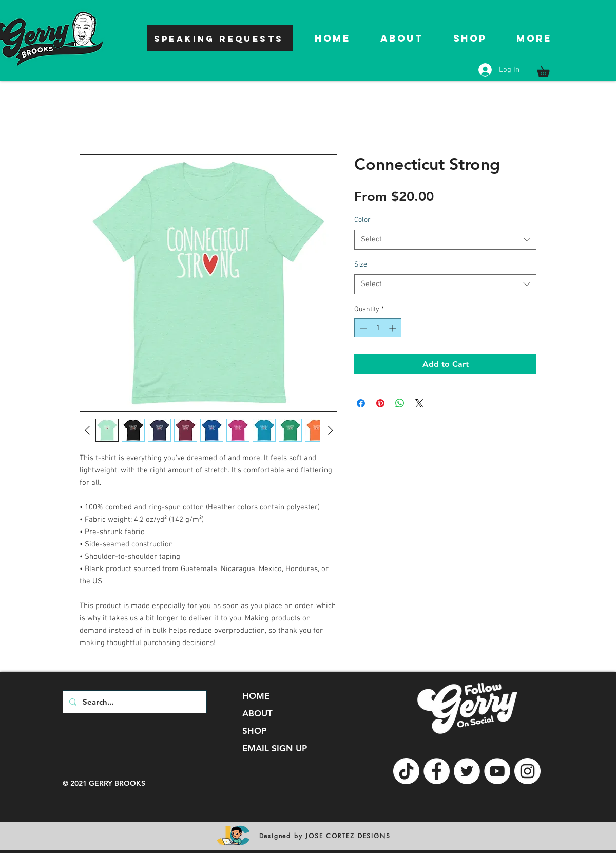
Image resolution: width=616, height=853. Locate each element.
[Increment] (393, 328)
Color (362, 220)
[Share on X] (419, 403)
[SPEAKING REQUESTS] (220, 38)
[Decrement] (362, 328)
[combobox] (445, 240)
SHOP (254, 731)
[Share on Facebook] (361, 403)
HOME (256, 696)
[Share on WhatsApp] (400, 403)
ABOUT (257, 713)
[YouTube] (497, 771)
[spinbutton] (378, 328)
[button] (548, 69)
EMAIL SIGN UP (275, 748)
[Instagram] (527, 771)
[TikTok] (406, 771)
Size (361, 265)
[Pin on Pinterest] (380, 403)
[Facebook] (437, 771)
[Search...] (134, 702)
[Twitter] (467, 771)
